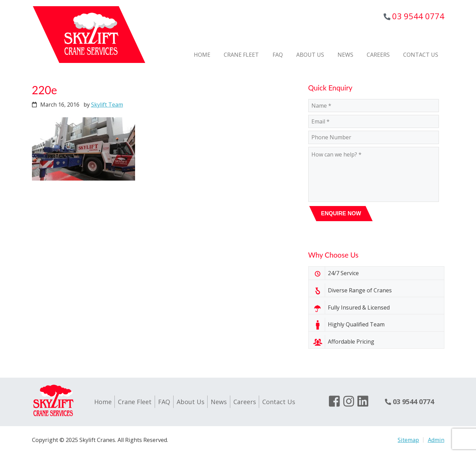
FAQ (164, 402)
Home (103, 402)
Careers (245, 402)
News (219, 402)
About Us (191, 402)
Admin (436, 440)
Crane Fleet (135, 402)
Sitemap (408, 440)
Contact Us (279, 402)
